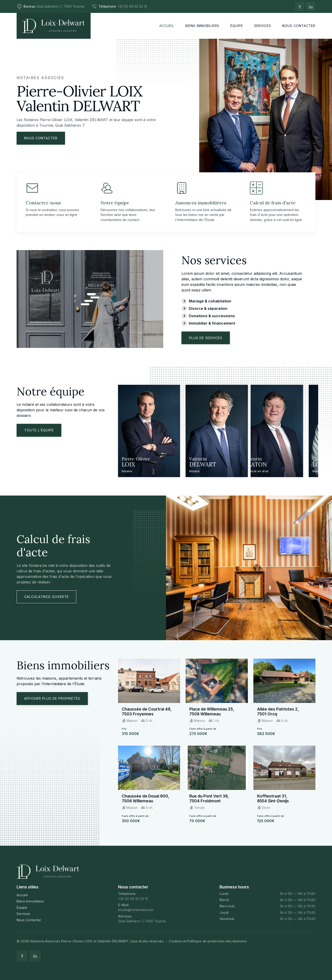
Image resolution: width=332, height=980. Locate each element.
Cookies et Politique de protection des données (208, 941)
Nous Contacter (29, 920)
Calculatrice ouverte (46, 597)
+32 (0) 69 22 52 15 (133, 899)
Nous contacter (41, 138)
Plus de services (206, 338)
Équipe (22, 907)
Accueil (22, 895)
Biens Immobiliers (30, 901)
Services (23, 914)
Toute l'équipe (39, 430)
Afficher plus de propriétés (52, 698)
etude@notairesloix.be (136, 910)
